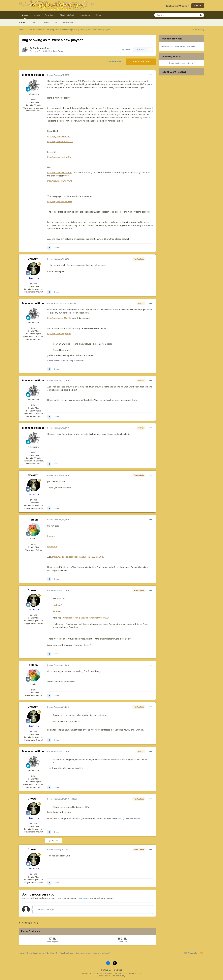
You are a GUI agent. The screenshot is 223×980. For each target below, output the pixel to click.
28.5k (34, 284)
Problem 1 (52, 536)
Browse (25, 16)
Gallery (46, 22)
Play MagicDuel (67, 15)
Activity (37, 15)
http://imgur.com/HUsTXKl (59, 318)
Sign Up (198, 6)
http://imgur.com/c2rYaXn (59, 157)
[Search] (169, 15)
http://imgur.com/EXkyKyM (60, 181)
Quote (57, 247)
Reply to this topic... (45, 909)
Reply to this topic (141, 62)
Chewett (33, 259)
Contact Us (106, 970)
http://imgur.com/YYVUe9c (60, 172)
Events (35, 22)
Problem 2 (52, 547)
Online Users (69, 22)
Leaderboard (85, 15)
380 (34, 544)
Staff (56, 22)
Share (126, 50)
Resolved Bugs (56, 51)
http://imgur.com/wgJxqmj (59, 333)
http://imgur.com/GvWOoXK (60, 141)
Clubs (98, 15)
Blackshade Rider (42, 48)
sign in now (84, 898)
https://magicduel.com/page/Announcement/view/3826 (78, 557)
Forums (23, 22)
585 (34, 100)
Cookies (118, 970)
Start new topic (114, 62)
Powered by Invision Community (111, 976)
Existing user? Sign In (177, 6)
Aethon (33, 520)
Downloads (50, 15)
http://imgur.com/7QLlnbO (59, 136)
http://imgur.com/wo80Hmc (60, 202)
